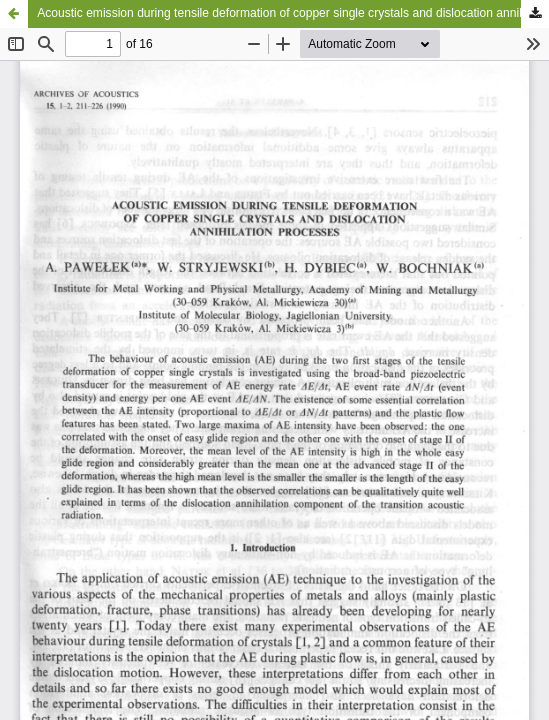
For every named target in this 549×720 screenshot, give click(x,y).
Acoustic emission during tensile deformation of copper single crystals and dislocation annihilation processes (293, 13)
